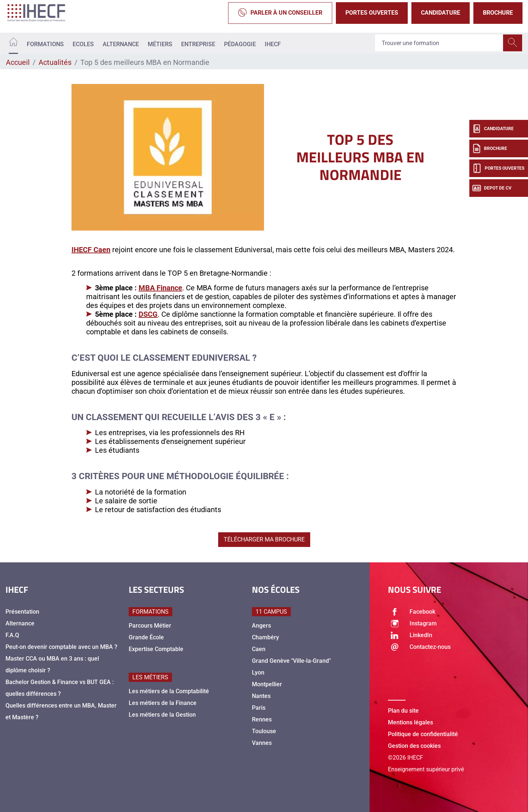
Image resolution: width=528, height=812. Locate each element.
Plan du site (403, 711)
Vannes (262, 743)
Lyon (258, 673)
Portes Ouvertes (372, 13)
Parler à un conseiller (280, 13)
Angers (261, 626)
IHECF (273, 44)
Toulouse (264, 731)
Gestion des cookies (414, 746)
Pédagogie (240, 44)
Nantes (261, 696)
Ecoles (83, 44)
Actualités (55, 62)
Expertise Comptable (156, 649)
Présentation (22, 612)
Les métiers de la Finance (163, 703)
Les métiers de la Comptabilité (169, 691)
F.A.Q (12, 635)
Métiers (160, 44)
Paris (259, 708)
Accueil (18, 62)
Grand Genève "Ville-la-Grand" (291, 661)
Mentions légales (410, 722)
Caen (259, 649)
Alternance (121, 44)
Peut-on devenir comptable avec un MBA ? (61, 647)
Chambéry (265, 637)
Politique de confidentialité (423, 734)
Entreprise (198, 44)
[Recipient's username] (439, 43)
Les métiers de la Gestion (162, 715)
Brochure (498, 13)
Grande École (146, 637)
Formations (45, 44)
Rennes (262, 719)
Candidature (441, 13)
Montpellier (267, 684)
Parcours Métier (150, 626)
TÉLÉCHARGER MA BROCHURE (264, 539)
